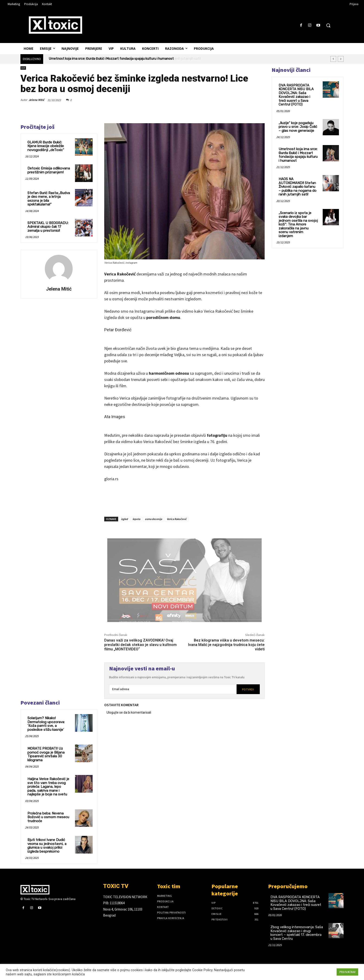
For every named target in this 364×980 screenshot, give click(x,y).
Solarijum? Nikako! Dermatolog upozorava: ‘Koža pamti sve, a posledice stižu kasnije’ (46, 724)
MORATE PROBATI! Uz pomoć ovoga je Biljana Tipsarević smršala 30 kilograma (46, 754)
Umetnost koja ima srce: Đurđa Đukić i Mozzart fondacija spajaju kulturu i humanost (111, 59)
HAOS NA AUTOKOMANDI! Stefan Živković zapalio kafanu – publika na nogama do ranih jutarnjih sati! (297, 187)
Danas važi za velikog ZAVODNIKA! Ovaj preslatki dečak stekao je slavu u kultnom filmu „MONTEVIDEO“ (140, 645)
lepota (136, 519)
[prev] (333, 59)
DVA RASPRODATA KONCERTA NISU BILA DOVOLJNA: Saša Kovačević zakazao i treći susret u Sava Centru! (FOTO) (296, 95)
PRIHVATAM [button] (347, 972)
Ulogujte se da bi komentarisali (129, 712)
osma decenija (153, 519)
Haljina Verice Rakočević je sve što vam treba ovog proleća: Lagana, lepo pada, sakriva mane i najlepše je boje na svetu (48, 787)
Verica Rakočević (177, 519)
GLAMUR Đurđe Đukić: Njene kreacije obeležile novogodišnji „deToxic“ (46, 146)
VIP (23, 68)
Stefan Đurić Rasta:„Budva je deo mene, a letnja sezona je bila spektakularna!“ (49, 199)
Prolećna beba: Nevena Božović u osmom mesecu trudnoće (48, 817)
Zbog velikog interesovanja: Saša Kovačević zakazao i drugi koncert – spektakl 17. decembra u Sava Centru (297, 933)
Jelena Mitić (36, 100)
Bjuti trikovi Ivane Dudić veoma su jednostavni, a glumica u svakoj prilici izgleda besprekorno (47, 846)
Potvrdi (248, 689)
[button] (328, 25)
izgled (124, 519)
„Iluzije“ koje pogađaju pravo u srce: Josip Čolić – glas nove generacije (298, 127)
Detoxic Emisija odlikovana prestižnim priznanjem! (49, 170)
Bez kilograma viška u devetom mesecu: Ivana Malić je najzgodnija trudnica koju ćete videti (226, 645)
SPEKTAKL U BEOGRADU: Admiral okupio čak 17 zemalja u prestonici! (48, 227)
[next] (341, 59)
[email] (173, 689)
